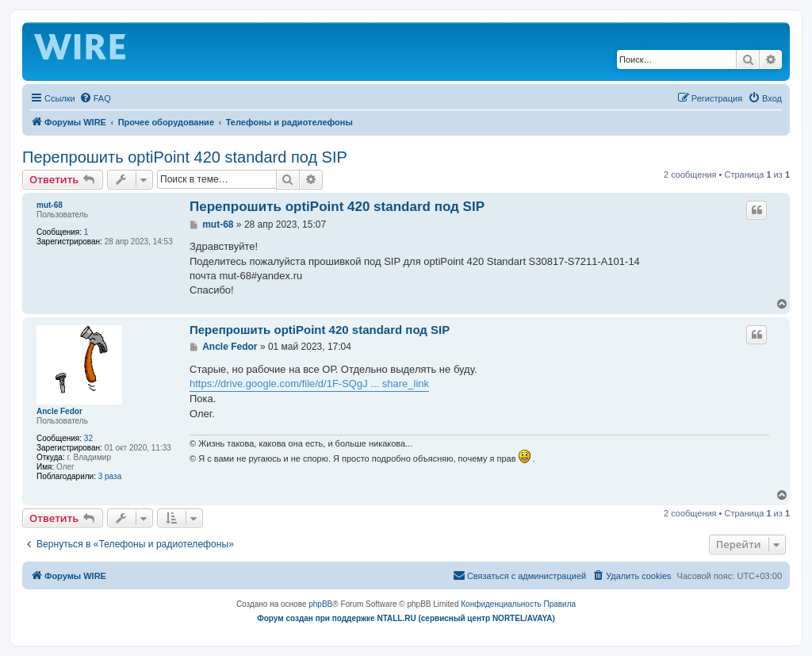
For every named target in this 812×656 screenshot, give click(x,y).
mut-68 (50, 205)
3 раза (110, 476)
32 (88, 438)
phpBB (320, 604)
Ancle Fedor (59, 411)
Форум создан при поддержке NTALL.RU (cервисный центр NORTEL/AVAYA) (406, 618)
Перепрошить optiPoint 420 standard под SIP (185, 157)
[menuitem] (95, 98)
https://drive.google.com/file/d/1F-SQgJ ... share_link (309, 384)
